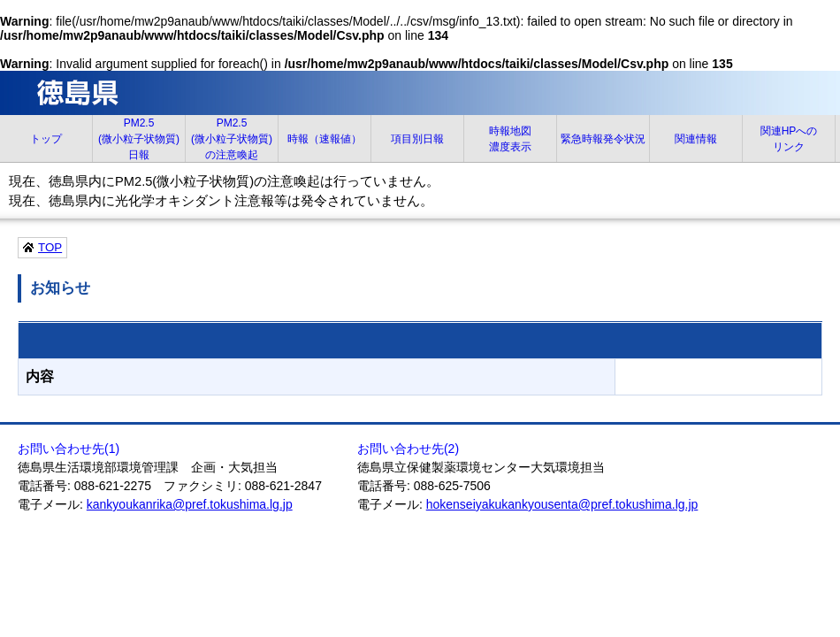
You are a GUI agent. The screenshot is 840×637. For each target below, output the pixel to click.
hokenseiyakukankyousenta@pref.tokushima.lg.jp (562, 504)
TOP (50, 247)
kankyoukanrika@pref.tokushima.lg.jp (190, 504)
